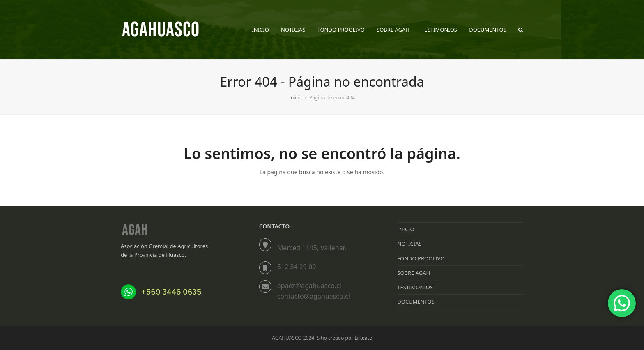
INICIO (406, 229)
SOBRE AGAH (414, 273)
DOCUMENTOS (416, 302)
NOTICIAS (409, 244)
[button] (521, 30)
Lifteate (363, 338)
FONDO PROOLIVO (421, 258)
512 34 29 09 (297, 267)
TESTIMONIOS (415, 287)
